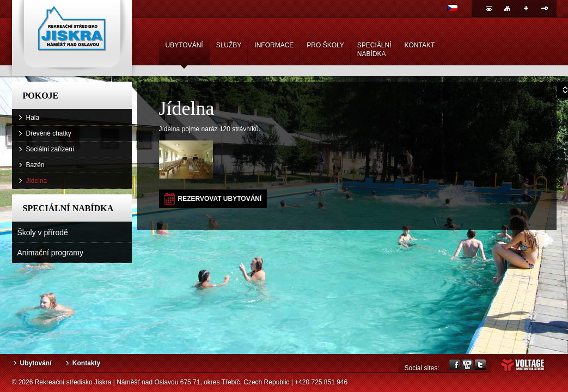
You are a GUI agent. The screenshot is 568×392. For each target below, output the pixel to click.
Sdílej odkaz (526, 8)
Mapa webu (508, 8)
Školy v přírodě (43, 232)
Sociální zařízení (50, 149)
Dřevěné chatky (49, 133)
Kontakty (86, 363)
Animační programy (50, 253)
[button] (213, 199)
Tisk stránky (489, 8)
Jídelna (37, 181)
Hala (33, 118)
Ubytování (36, 363)
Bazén (35, 165)
